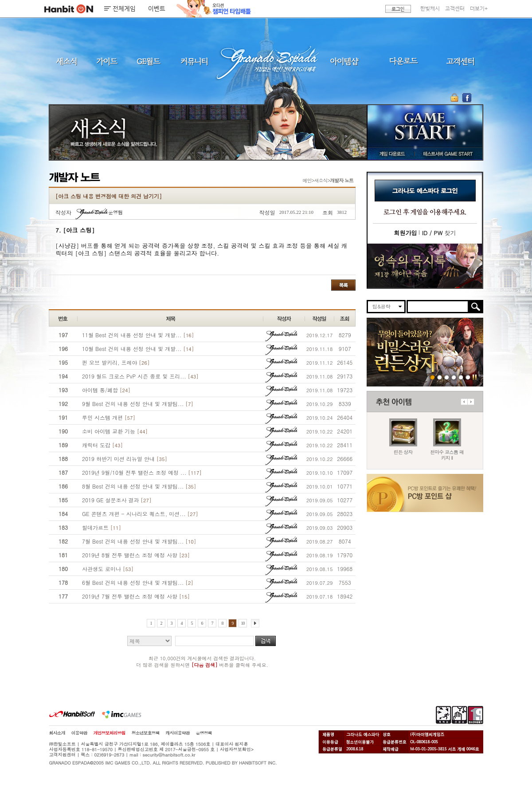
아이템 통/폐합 (106, 390)
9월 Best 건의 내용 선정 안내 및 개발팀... (138, 404)
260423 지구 (447, 377)
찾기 (439, 233)
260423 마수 (440, 377)
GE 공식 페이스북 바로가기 (467, 98)
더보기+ (479, 9)
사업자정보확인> (237, 749)
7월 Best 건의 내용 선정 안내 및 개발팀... (139, 541)
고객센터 (455, 9)
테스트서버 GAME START (447, 154)
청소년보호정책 (146, 733)
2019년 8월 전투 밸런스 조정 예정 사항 (136, 555)
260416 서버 (454, 377)
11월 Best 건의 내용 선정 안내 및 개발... (138, 335)
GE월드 (149, 61)
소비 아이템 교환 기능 (115, 431)
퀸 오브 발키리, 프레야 (116, 362)
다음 (471, 402)
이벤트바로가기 (425, 266)
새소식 (66, 61)
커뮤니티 (194, 61)
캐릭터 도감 (102, 445)
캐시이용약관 (178, 733)
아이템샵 (344, 61)
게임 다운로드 (390, 154)
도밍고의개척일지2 (461, 377)
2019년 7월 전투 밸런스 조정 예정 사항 (136, 596)
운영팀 (99, 212)
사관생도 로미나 (108, 569)
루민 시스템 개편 (109, 417)
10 (243, 623)
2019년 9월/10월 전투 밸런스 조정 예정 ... (142, 472)
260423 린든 (432, 377)
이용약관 (79, 733)
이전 (464, 402)
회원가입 (405, 233)
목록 (343, 285)
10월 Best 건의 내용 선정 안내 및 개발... (138, 349)
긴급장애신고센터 (468, 377)
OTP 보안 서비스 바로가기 (456, 98)
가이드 (107, 61)
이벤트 (157, 9)
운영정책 (204, 733)
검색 (266, 641)
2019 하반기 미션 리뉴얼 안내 (125, 459)
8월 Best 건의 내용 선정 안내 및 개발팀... (139, 486)
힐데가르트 (102, 527)
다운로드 (404, 61)
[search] (438, 307)
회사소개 (57, 733)
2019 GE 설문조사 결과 (117, 500)
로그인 (398, 9)
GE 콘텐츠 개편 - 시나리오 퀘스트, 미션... (140, 514)
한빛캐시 (430, 9)
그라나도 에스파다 (266, 61)
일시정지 (475, 377)
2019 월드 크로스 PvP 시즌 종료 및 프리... (140, 376)
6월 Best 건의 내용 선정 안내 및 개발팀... (138, 582)
